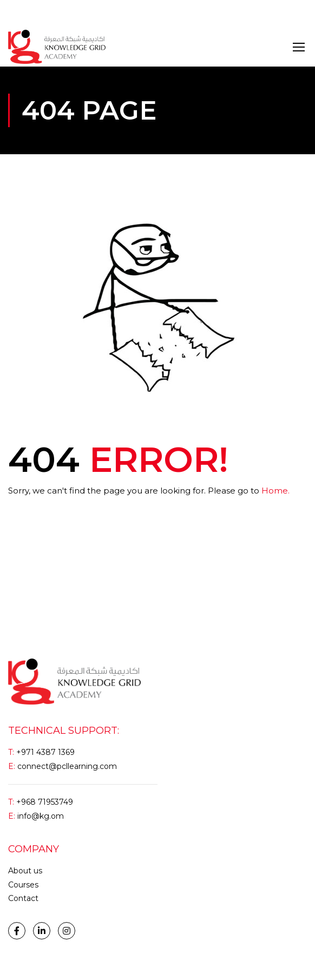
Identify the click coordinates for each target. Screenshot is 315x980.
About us (25, 871)
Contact (23, 898)
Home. (275, 491)
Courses (23, 885)
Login (18, 13)
